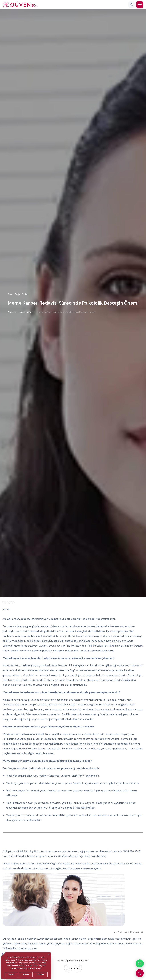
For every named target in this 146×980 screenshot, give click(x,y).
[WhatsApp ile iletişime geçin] (140, 963)
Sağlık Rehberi (27, 312)
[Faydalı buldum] (68, 968)
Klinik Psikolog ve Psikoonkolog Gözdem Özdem (114, 646)
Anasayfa (12, 312)
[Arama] (131, 5)
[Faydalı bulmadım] (78, 968)
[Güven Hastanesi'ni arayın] (140, 973)
